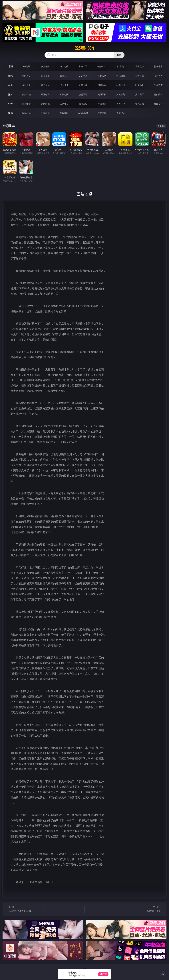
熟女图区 (140, 94)
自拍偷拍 (45, 76)
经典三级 (121, 85)
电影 (10, 85)
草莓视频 (64, 113)
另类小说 (121, 104)
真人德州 (45, 66)
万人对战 (64, 66)
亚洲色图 (45, 94)
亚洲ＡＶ (26, 76)
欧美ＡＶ (64, 76)
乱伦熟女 (140, 85)
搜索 (119, 55)
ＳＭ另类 (158, 76)
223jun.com (84, 48)
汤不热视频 (83, 113)
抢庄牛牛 (158, 66)
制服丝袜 (102, 85)
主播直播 (140, 76)
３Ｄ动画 (83, 76)
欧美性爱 (83, 85)
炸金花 (121, 66)
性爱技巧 (158, 104)
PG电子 (26, 66)
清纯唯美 (121, 94)
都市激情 (26, 104)
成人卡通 (64, 85)
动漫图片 (83, 94)
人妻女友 (64, 104)
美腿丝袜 (102, 94)
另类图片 (158, 94)
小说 (10, 104)
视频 (10, 76)
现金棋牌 (140, 66)
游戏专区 (83, 66)
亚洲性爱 (26, 85)
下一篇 (144, 910)
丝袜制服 (121, 76)
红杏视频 (102, 113)
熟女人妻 (102, 76)
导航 (10, 113)
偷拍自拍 (45, 85)
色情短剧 (121, 113)
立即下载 (103, 974)
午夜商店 (45, 113)
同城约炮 (26, 113)
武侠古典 (83, 104)
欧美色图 (64, 94)
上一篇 (25, 910)
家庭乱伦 (45, 104)
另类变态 (158, 85)
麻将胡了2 (102, 66)
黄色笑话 (140, 104)
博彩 (10, 66)
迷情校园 (102, 104)
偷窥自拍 (26, 94)
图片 (10, 94)
